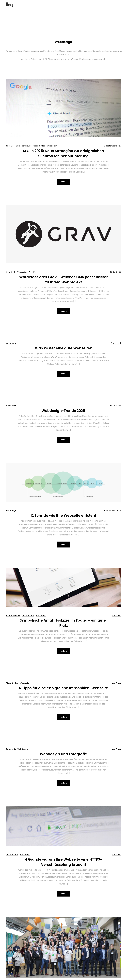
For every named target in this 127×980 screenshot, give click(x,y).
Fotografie (11, 749)
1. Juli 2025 (116, 343)
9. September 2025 (112, 146)
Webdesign (52, 146)
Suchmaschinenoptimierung (19, 146)
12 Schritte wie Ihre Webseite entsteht (63, 516)
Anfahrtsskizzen (13, 615)
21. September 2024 (112, 511)
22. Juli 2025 (115, 272)
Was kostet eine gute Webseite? (63, 348)
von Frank (116, 615)
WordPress (34, 272)
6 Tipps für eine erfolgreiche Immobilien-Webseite (63, 688)
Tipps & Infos (39, 146)
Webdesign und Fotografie (63, 754)
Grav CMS (11, 272)
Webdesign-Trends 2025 (63, 411)
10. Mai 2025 (115, 406)
